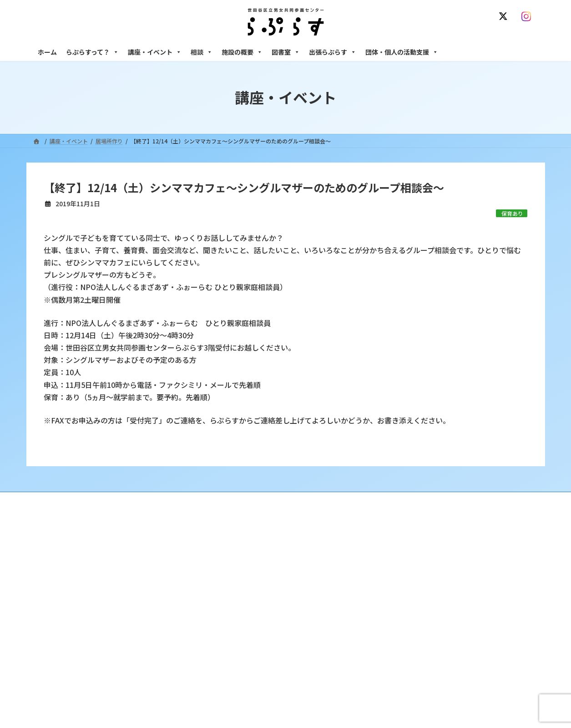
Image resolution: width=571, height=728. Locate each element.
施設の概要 (242, 52)
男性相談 (401, 609)
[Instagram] (529, 16)
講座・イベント (155, 52)
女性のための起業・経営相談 (425, 625)
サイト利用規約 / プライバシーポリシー (331, 500)
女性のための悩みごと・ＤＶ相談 (431, 554)
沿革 (222, 554)
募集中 (225, 602)
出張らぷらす (333, 52)
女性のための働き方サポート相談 (431, 570)
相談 (202, 52)
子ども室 (401, 689)
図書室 (286, 52)
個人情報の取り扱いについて (494, 500)
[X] (505, 16)
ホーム (47, 52)
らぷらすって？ (92, 52)
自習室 (398, 673)
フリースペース (408, 657)
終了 (222, 618)
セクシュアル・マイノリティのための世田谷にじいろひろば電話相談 (463, 590)
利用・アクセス (236, 570)
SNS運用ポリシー (419, 500)
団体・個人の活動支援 (402, 52)
